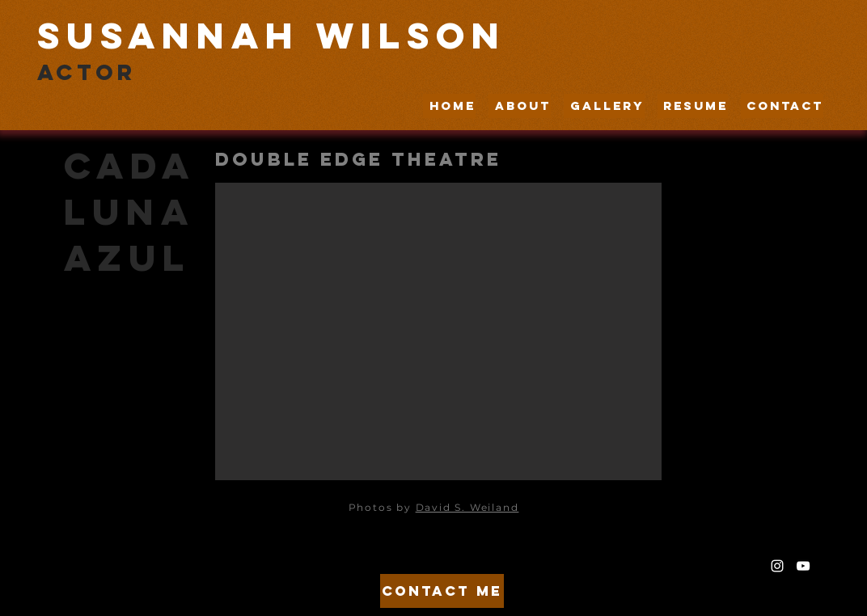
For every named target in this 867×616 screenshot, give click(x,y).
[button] (438, 331)
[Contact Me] (442, 591)
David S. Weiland (467, 507)
